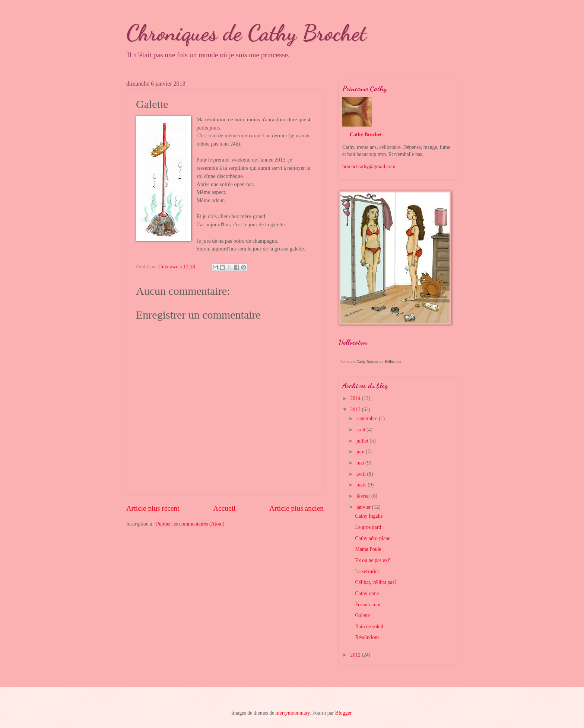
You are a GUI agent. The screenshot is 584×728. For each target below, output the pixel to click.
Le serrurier (367, 571)
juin (361, 452)
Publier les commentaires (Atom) (190, 524)
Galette (362, 615)
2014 (356, 398)
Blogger (343, 713)
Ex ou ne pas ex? (372, 560)
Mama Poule (368, 549)
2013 (356, 410)
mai (361, 463)
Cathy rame (367, 593)
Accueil (224, 508)
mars (362, 485)
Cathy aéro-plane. (373, 538)
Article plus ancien (296, 508)
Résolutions (367, 637)
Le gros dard (368, 527)
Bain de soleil (369, 627)
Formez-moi (368, 605)
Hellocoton (393, 362)
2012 (356, 655)
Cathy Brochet (366, 135)
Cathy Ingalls (369, 516)
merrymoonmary (293, 713)
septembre (368, 419)
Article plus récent (153, 508)
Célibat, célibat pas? (376, 582)
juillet (363, 441)
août (361, 430)
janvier (364, 507)
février (364, 496)
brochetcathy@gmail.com (369, 167)
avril (362, 474)
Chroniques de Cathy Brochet (246, 33)
